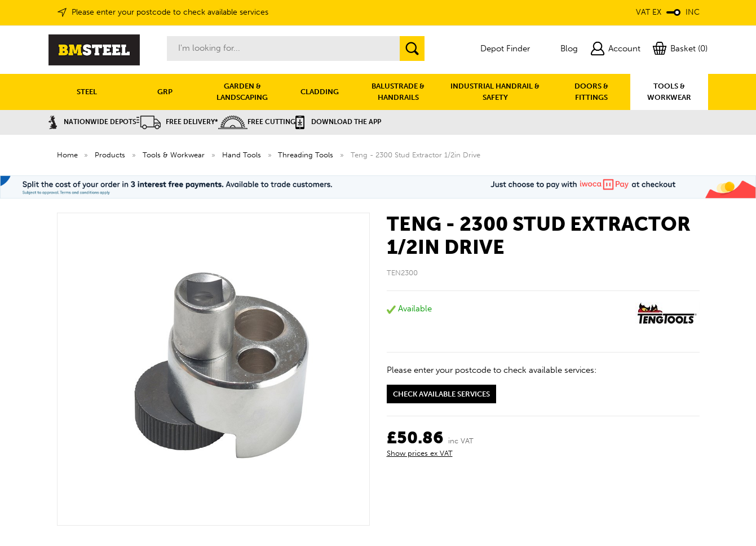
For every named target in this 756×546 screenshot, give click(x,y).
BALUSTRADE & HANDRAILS (398, 92)
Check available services (441, 394)
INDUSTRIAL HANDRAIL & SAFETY (495, 92)
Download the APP (338, 122)
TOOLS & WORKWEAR (669, 92)
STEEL (87, 92)
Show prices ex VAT (420, 453)
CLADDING (320, 92)
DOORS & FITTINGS (591, 92)
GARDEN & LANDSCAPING (242, 92)
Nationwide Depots (92, 122)
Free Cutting (257, 122)
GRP (165, 92)
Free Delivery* (177, 122)
